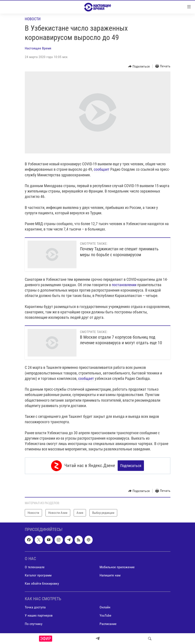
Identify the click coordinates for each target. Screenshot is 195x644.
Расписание (108, 624)
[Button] (139, 66)
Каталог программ (38, 575)
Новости (33, 19)
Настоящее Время (38, 48)
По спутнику (34, 624)
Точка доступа (35, 607)
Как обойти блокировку (42, 583)
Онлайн (105, 607)
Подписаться (131, 466)
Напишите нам (110, 575)
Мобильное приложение (117, 567)
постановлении (124, 285)
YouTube (105, 615)
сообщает (102, 169)
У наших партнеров (39, 615)
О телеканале (35, 567)
